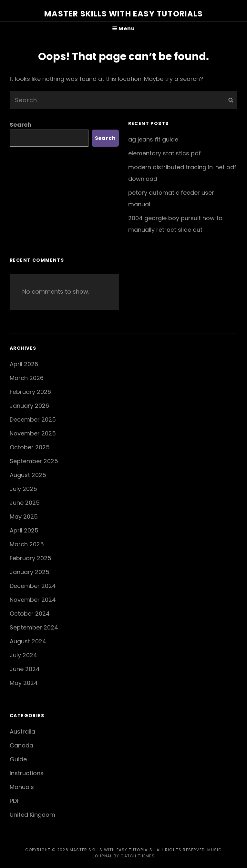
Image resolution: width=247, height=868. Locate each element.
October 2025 (30, 447)
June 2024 (25, 669)
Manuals (22, 787)
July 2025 (23, 489)
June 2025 (25, 503)
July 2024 (23, 655)
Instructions (27, 773)
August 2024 (28, 641)
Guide (18, 759)
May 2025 (24, 517)
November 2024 (33, 600)
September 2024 (34, 627)
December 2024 (33, 586)
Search (21, 125)
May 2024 (24, 683)
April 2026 (24, 364)
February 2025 (31, 558)
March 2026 (27, 378)
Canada (21, 745)
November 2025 (33, 433)
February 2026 (30, 392)
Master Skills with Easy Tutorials (124, 14)
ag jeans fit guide (153, 139)
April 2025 (24, 530)
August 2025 (28, 475)
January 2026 (29, 406)
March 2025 (27, 544)
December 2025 (33, 419)
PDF (15, 801)
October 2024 (30, 614)
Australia (22, 731)
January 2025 (30, 572)
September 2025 (34, 461)
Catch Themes (137, 856)
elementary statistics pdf (165, 153)
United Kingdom (32, 815)
